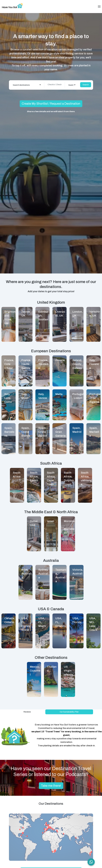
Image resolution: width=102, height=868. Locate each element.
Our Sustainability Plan (69, 712)
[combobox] (27, 85)
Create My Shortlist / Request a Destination (51, 104)
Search (86, 85)
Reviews (27, 712)
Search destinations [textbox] (21, 85)
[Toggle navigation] (99, 7)
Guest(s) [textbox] (72, 85)
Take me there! (51, 786)
